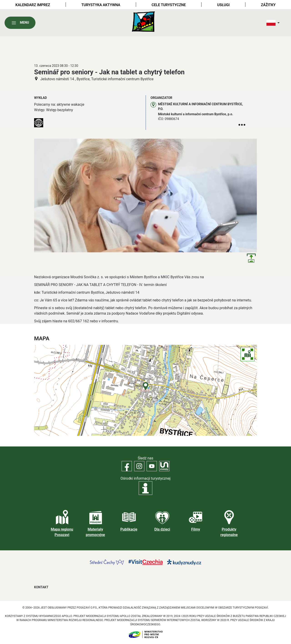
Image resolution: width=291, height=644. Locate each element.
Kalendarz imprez (33, 5)
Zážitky (268, 5)
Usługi (223, 5)
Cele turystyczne (169, 5)
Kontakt (41, 587)
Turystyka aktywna (101, 5)
